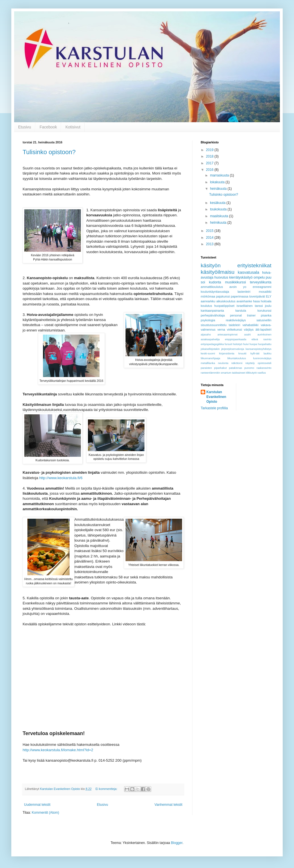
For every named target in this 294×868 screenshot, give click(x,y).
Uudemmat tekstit (37, 805)
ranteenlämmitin (210, 373)
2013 (210, 244)
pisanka (266, 315)
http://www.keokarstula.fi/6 (61, 478)
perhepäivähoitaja (213, 315)
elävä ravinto (261, 339)
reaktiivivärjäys (236, 320)
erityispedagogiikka (212, 344)
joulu (268, 306)
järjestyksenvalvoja (233, 349)
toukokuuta (219, 209)
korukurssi (264, 311)
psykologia (208, 320)
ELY (269, 296)
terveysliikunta (261, 282)
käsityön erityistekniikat (236, 265)
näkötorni (237, 363)
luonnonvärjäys (262, 358)
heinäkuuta (219, 189)
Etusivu (25, 127)
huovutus (221, 277)
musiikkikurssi (235, 282)
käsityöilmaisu (218, 272)
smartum (226, 373)
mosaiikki (265, 292)
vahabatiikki (250, 325)
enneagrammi (262, 287)
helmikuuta (219, 223)
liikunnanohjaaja (210, 358)
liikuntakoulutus (237, 358)
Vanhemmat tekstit (168, 805)
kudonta (215, 282)
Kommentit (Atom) (45, 813)
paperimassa (240, 296)
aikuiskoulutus (226, 301)
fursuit (228, 344)
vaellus (262, 373)
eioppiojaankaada (236, 339)
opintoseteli (264, 363)
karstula (241, 311)
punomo (249, 368)
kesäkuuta (218, 203)
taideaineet (239, 373)
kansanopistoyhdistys (259, 349)
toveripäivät (257, 296)
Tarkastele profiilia (214, 408)
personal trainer (243, 315)
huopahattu (265, 344)
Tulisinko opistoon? (49, 152)
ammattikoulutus (212, 287)
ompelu (259, 277)
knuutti (242, 353)
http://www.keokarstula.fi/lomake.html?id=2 (58, 750)
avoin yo (238, 287)
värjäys (249, 329)
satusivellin (264, 320)
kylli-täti (255, 353)
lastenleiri (244, 292)
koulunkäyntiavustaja (215, 292)
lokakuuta (218, 182)
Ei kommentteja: (107, 789)
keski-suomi (208, 353)
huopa (253, 344)
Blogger (177, 843)
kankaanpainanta (212, 311)
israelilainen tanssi (250, 306)
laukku (267, 353)
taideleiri (234, 325)
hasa (256, 301)
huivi (246, 344)
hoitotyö (237, 344)
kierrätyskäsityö (241, 277)
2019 (210, 150)
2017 (210, 163)
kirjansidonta (227, 353)
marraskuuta (220, 175)
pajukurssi (223, 296)
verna (221, 329)
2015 (210, 231)
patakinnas (235, 368)
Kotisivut (73, 127)
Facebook (48, 127)
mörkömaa (208, 296)
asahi (247, 334)
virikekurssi (234, 329)
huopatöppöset (224, 306)
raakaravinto (264, 368)
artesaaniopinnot (227, 334)
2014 (210, 238)
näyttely (250, 363)
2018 (210, 156)
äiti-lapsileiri (263, 329)
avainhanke (244, 301)
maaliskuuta (220, 216)
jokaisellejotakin (210, 349)
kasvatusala (248, 272)
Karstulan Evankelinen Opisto (216, 397)
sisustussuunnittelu (214, 325)
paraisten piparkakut (214, 368)
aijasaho (206, 334)
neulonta (223, 363)
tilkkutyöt (251, 373)
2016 (210, 170)
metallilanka (208, 363)
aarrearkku (208, 301)
